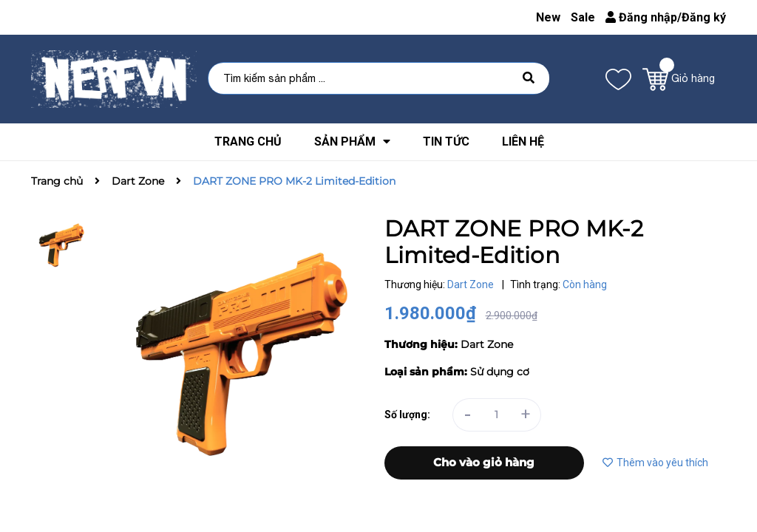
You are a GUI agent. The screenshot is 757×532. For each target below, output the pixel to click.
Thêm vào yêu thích (655, 463)
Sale (583, 17)
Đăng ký (704, 17)
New (548, 17)
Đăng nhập (641, 17)
